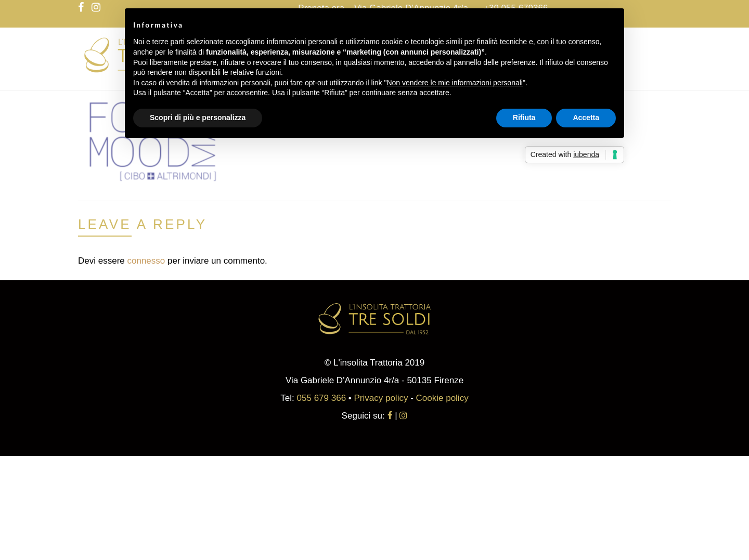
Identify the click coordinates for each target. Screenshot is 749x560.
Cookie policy (442, 398)
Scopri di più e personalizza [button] (198, 118)
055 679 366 (322, 398)
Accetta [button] (586, 118)
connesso (146, 261)
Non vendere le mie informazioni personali (454, 83)
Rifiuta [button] (524, 118)
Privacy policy (381, 398)
